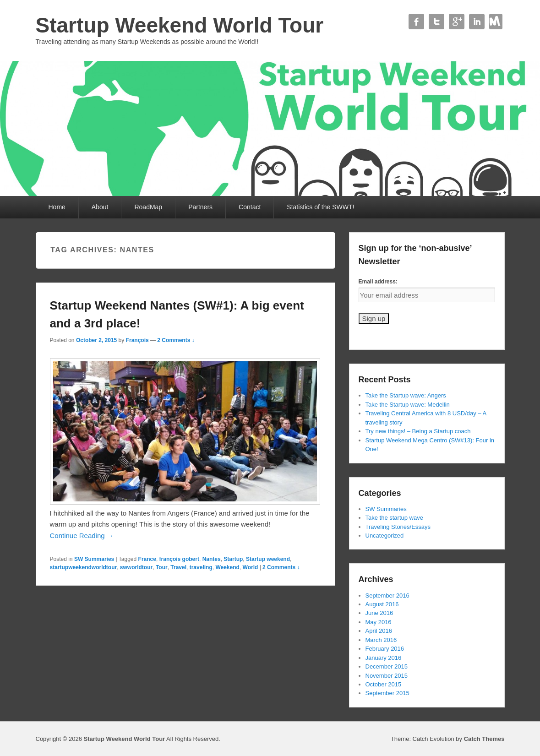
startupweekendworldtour (84, 567)
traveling (201, 567)
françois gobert (179, 559)
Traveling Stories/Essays (398, 527)
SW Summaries (94, 559)
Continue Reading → (82, 536)
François (137, 340)
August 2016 (382, 604)
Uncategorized (385, 536)
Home (57, 207)
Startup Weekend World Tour (180, 25)
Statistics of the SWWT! (320, 207)
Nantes (212, 559)
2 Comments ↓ (176, 340)
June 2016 (379, 613)
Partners (200, 207)
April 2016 (379, 631)
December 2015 (387, 666)
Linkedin (477, 22)
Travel (178, 567)
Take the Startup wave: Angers (406, 395)
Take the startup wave (394, 518)
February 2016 (385, 649)
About (100, 207)
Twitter (436, 22)
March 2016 (381, 640)
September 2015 (387, 693)
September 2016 (387, 596)
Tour (162, 567)
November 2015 (387, 676)
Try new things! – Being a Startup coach (418, 431)
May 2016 (379, 622)
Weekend (227, 567)
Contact (497, 22)
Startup (233, 559)
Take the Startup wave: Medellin (408, 405)
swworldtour (136, 567)
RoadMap (148, 207)
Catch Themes (484, 739)
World (251, 567)
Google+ (457, 22)
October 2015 (384, 684)
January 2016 (384, 658)
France (147, 559)
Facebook (416, 22)
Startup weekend (268, 559)
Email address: (378, 282)
